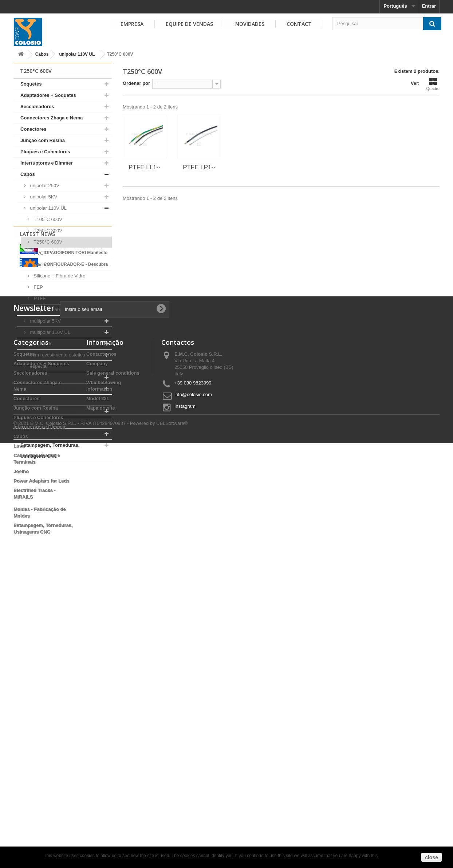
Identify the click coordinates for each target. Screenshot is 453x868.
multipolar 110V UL (50, 332)
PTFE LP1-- (199, 167)
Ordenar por (136, 83)
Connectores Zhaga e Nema (52, 118)
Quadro (433, 84)
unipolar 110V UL (77, 54)
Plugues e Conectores (45, 152)
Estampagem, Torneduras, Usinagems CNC (50, 451)
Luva (26, 377)
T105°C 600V (47, 219)
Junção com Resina (43, 140)
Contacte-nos (101, 644)
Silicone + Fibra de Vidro (59, 276)
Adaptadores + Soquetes (48, 95)
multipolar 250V (46, 310)
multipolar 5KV (45, 321)
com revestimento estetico (57, 355)
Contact (299, 24)
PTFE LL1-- (145, 167)
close (432, 857)
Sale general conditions (113, 663)
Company (97, 654)
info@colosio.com (193, 685)
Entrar (429, 6)
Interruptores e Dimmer (47, 163)
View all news (63, 552)
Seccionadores (37, 106)
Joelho (28, 400)
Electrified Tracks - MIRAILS (52, 423)
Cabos (42, 54)
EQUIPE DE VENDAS (189, 24)
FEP (38, 287)
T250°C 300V (47, 231)
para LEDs (41, 344)
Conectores (34, 129)
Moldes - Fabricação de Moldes (55, 434)
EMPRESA (132, 24)
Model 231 (98, 689)
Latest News (38, 481)
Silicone (41, 265)
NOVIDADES (250, 24)
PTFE (39, 298)
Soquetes (31, 84)
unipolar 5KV (43, 197)
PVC (38, 253)
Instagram (185, 696)
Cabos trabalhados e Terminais (55, 389)
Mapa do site (101, 698)
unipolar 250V (44, 186)
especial (38, 366)
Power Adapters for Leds (48, 411)
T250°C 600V (47, 242)
